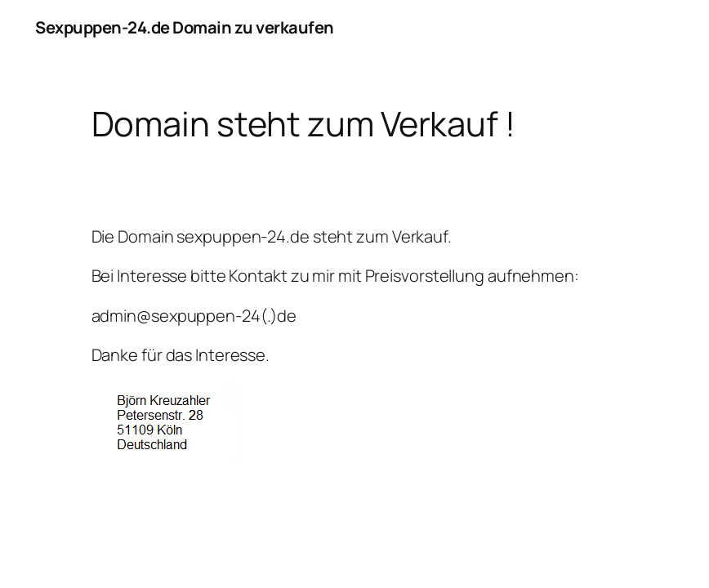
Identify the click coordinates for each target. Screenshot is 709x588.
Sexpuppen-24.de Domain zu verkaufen (185, 27)
